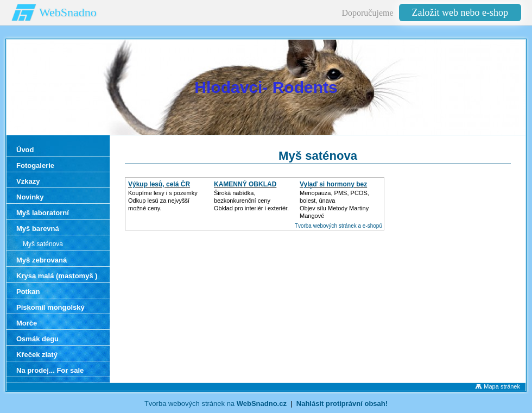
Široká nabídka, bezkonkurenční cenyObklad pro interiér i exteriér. (251, 201)
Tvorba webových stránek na (216, 403)
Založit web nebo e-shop (460, 12)
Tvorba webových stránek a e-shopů (338, 226)
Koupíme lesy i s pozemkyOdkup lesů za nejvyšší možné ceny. (163, 201)
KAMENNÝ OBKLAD (245, 184)
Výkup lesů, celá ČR (159, 184)
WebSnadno (68, 12)
